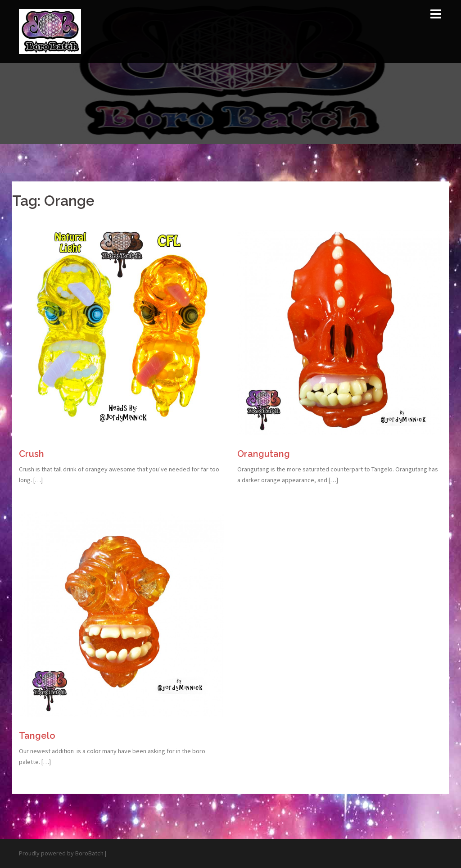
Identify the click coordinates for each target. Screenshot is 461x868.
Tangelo (37, 736)
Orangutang (264, 454)
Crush (32, 454)
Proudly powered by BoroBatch (61, 853)
